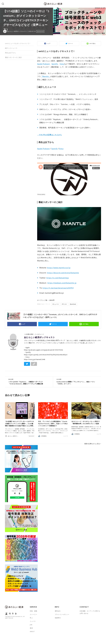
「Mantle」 (46, 76)
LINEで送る (92, 43)
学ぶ (31, 618)
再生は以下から (10, 53)
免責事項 (58, 618)
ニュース (66, 436)
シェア (49, 43)
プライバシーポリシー (62, 614)
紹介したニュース (11, 48)
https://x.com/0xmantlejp (58, 278)
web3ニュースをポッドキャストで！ (18, 43)
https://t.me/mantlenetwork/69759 (58, 288)
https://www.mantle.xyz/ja (59, 268)
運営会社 (58, 611)
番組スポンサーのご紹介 (13, 57)
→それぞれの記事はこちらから (50, 135)
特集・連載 (33, 611)
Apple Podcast (43, 64)
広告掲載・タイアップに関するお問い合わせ (90, 612)
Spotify (55, 64)
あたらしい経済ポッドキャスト (39, 337)
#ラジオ (64, 304)
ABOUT (32, 631)
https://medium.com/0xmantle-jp (62, 283)
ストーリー (33, 614)
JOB (31, 625)
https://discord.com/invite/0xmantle (63, 273)
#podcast (73, 304)
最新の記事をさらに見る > (93, 444)
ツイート (70, 43)
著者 (31, 628)
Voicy (62, 64)
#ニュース (56, 304)
